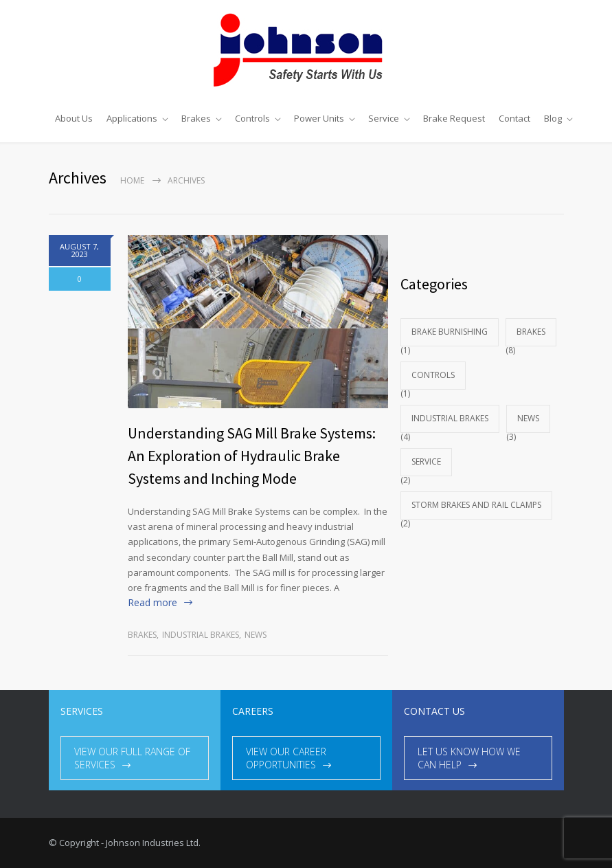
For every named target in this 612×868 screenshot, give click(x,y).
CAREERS (253, 711)
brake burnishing (450, 332)
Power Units (319, 118)
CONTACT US (434, 711)
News (256, 635)
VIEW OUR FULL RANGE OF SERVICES (132, 758)
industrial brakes (201, 635)
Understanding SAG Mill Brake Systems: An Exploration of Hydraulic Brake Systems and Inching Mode (252, 456)
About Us (74, 118)
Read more (152, 602)
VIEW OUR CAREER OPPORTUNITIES (286, 758)
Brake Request (454, 118)
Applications (132, 118)
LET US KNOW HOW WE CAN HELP (469, 758)
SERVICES (82, 711)
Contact (514, 118)
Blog (553, 118)
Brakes (196, 118)
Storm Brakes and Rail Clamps (476, 505)
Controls (252, 118)
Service (384, 118)
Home (132, 180)
